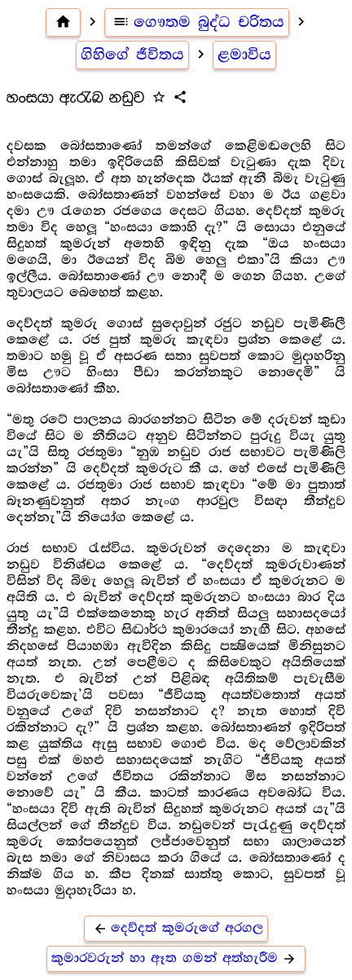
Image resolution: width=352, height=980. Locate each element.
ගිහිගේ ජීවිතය (132, 55)
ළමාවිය (244, 55)
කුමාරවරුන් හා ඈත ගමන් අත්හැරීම (176, 958)
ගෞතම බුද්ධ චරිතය (197, 22)
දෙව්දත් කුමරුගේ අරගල (176, 928)
